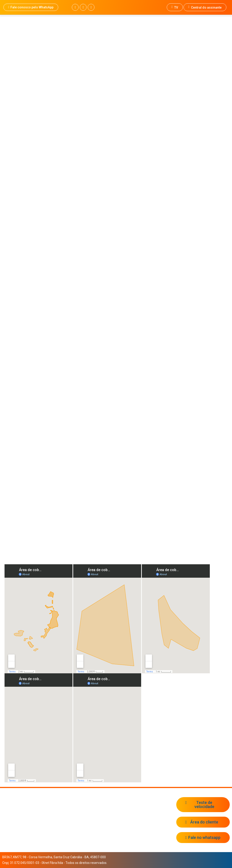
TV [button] (175, 7)
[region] (116, 168)
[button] (31, 7)
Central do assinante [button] (205, 7)
